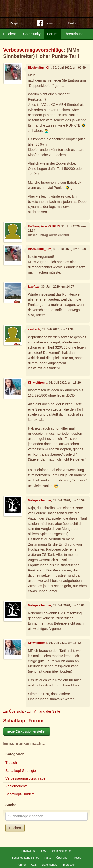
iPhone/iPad (28, 851)
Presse (77, 858)
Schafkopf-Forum (23, 721)
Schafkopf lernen (62, 851)
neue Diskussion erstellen (27, 731)
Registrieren (19, 23)
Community (32, 34)
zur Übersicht (13, 711)
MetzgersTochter (39, 500)
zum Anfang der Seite (43, 711)
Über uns (62, 858)
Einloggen (76, 23)
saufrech (34, 329)
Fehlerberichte (17, 786)
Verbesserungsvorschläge (33, 50)
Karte (48, 858)
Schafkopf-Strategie (21, 771)
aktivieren (48, 24)
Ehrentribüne (74, 34)
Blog (43, 851)
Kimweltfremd (38, 383)
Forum (52, 34)
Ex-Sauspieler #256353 (44, 226)
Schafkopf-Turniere (20, 794)
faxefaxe (34, 287)
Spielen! (10, 34)
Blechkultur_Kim (40, 68)
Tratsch (11, 763)
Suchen (15, 828)
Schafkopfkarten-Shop (26, 858)
